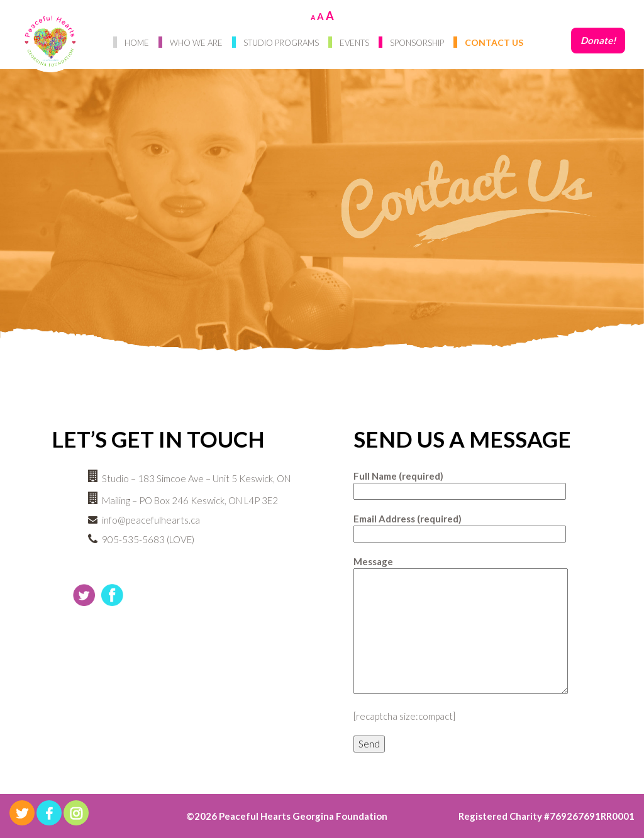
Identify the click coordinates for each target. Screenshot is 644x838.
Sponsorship (417, 43)
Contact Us (494, 42)
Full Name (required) (460, 483)
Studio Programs (281, 43)
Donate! (598, 40)
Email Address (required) (460, 526)
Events (354, 43)
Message (461, 626)
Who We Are (196, 43)
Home (137, 43)
